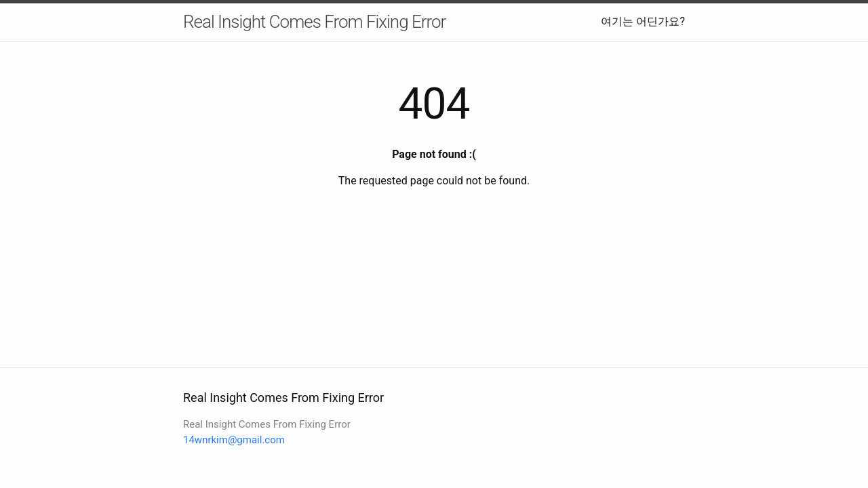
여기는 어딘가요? (643, 21)
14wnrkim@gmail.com (234, 440)
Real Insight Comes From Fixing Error (314, 22)
